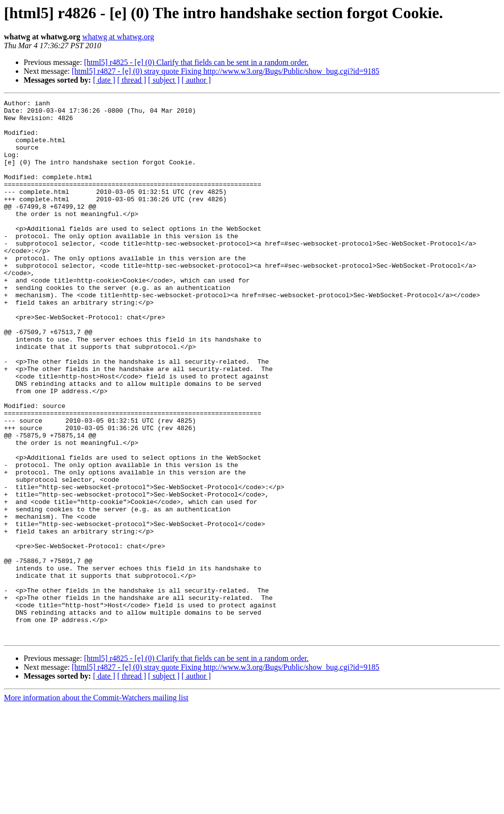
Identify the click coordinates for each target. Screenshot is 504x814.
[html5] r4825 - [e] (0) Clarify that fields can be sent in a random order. (196, 62)
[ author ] (196, 80)
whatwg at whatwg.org (118, 37)
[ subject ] (164, 80)
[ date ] (104, 80)
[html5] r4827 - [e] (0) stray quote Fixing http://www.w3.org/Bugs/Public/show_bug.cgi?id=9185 (226, 71)
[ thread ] (132, 80)
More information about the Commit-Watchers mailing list (96, 805)
